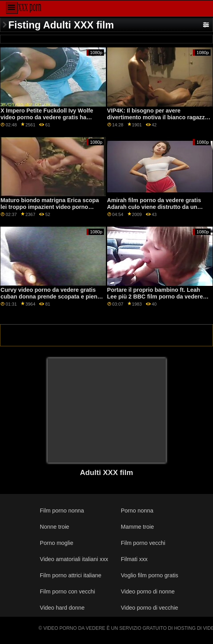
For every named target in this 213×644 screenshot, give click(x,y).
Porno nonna (137, 511)
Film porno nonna (62, 511)
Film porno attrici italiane (71, 575)
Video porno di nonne (148, 591)
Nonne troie (55, 527)
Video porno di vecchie (150, 608)
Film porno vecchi (143, 543)
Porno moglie (57, 543)
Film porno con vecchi (68, 591)
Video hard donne (62, 608)
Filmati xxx (134, 559)
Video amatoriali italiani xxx (74, 559)
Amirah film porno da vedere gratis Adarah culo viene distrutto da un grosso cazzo (154, 207)
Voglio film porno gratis (150, 575)
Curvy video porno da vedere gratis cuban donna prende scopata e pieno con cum (51, 296)
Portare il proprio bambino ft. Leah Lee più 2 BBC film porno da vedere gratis (155, 296)
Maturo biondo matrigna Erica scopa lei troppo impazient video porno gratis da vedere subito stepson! (50, 207)
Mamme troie (138, 527)
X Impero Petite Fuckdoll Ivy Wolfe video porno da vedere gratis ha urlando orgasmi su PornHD (47, 117)
